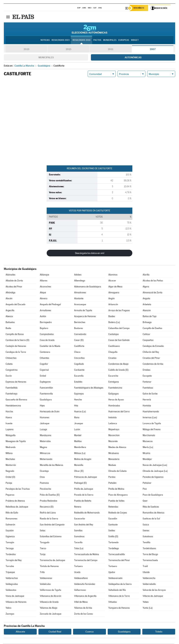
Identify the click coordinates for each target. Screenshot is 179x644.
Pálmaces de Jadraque (85, 477)
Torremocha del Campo (86, 561)
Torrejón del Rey (14, 561)
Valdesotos (11, 591)
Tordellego (114, 549)
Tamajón (10, 543)
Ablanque (44, 275)
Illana (77, 418)
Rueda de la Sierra (49, 519)
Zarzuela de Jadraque (51, 614)
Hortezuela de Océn (50, 412)
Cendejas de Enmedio (153, 347)
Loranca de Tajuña (152, 424)
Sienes (146, 531)
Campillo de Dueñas (152, 329)
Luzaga (43, 430)
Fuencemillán (46, 388)
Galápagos (114, 394)
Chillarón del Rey (151, 353)
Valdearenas (46, 579)
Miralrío (146, 454)
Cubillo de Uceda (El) (118, 370)
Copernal (44, 370)
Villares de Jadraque (153, 596)
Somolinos (79, 537)
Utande (146, 573)
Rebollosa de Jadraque (17, 507)
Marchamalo (149, 436)
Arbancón (113, 305)
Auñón (43, 317)
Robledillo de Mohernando (87, 513)
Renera (78, 507)
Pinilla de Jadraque (84, 489)
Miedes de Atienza (117, 448)
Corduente (79, 370)
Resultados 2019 (81, 40)
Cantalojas (114, 335)
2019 (26, 50)
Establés (78, 382)
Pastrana (44, 483)
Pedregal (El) (80, 483)
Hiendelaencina (13, 406)
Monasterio (114, 460)
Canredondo (80, 335)
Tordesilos (11, 555)
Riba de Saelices (151, 507)
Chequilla (113, 353)
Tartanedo (113, 543)
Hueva (9, 418)
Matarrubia (45, 442)
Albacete (20, 632)
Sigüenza (10, 537)
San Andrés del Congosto (52, 525)
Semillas (78, 531)
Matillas (78, 442)
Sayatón (10, 531)
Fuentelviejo (11, 394)
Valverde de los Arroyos (154, 591)
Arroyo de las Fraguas (119, 311)
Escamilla (79, 376)
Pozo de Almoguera (118, 495)
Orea (42, 477)
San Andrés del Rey (84, 525)
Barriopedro (46, 323)
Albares (44, 281)
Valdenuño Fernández (85, 585)
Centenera (45, 353)
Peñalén (112, 483)
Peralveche (45, 489)
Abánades (10, 275)
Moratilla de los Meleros (51, 466)
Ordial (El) (10, 477)
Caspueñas (148, 341)
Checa (77, 353)
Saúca (146, 525)
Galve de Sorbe (150, 394)
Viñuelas (113, 602)
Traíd (145, 567)
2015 (69, 50)
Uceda (77, 573)
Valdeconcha (149, 579)
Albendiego (80, 281)
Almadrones (80, 293)
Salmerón (10, 525)
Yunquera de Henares (119, 608)
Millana (9, 454)
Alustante (79, 299)
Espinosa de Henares (16, 382)
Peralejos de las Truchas (18, 489)
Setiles (112, 531)
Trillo (42, 573)
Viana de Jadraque (15, 596)
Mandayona (46, 436)
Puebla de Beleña (83, 501)
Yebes (146, 602)
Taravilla (78, 543)
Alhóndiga (10, 293)
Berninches (80, 323)
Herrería (147, 400)
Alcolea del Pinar (14, 287)
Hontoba (147, 406)
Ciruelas (112, 358)
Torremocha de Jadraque (52, 561)
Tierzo (43, 549)
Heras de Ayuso (116, 400)
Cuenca (89, 632)
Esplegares (45, 382)
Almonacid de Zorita (153, 293)
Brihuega (147, 323)
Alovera (44, 299)
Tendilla (146, 543)
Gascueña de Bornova (16, 400)
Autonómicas (133, 58)
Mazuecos (148, 442)
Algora (146, 287)
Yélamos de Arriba (83, 608)
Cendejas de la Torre (16, 353)
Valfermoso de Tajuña (51, 591)
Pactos (97, 40)
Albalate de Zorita (14, 281)
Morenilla (79, 466)
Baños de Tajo (150, 317)
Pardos (112, 477)
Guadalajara (46, 400)
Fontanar (147, 382)
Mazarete (113, 442)
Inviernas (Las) (150, 418)
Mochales (10, 460)
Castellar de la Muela (50, 347)
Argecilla (10, 311)
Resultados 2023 (61, 40)
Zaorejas (10, 614)
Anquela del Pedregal (50, 305)
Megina (43, 448)
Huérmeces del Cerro (119, 412)
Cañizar (146, 335)
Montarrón (11, 466)
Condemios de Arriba (153, 364)
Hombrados (114, 406)
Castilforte (79, 347)
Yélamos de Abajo (49, 608)
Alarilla (146, 275)
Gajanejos (79, 394)
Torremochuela (150, 561)
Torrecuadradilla (117, 555)
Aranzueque (80, 305)
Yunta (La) (148, 608)
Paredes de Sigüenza (153, 477)
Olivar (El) (79, 472)
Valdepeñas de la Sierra (120, 585)
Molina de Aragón (83, 460)
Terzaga (10, 549)
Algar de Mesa (115, 287)
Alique (43, 293)
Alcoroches (45, 287)
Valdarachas (12, 579)
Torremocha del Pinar (119, 561)
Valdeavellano (81, 579)
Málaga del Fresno (152, 430)
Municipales (46, 58)
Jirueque (78, 424)
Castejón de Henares (16, 347)
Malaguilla (11, 436)
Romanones (11, 519)
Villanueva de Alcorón (51, 596)
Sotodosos (148, 537)
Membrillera (80, 448)
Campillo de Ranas (15, 335)
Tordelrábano (149, 549)
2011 (111, 50)
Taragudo (45, 543)
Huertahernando (151, 412)
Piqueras (10, 495)
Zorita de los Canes (83, 614)
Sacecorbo (80, 519)
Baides (112, 317)
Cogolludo (79, 364)
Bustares (78, 329)
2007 (153, 50)
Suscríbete (140, 8)
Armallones (45, 311)
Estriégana (114, 382)
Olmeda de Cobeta (117, 472)
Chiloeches (11, 358)
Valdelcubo (45, 585)
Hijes (42, 406)
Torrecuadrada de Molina (87, 555)
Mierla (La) (148, 448)
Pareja (9, 483)
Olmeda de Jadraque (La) (155, 472)
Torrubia (10, 567)
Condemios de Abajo (118, 364)
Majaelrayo (114, 430)
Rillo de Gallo (12, 513)
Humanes (45, 418)
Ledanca (113, 424)
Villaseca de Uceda (49, 602)
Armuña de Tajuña (83, 311)
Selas (43, 531)
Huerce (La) (80, 412)
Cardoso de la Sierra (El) (17, 341)
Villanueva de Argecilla (85, 596)
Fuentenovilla (46, 394)
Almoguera (114, 293)
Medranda (11, 448)
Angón (112, 299)
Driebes (146, 370)
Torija (43, 555)
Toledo (159, 632)
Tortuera (78, 567)
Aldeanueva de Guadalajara (88, 287)
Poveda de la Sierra (84, 495)
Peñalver (147, 483)
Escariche (113, 376)
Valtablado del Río (117, 591)
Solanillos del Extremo (51, 537)
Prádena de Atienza (15, 501)
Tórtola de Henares (49, 567)
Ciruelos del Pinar (151, 358)
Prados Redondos (49, 501)
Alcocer (112, 281)
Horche (9, 412)
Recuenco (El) (47, 507)
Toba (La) (79, 549)
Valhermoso (80, 591)
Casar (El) (79, 341)
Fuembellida (12, 388)
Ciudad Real (55, 632)
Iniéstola (112, 418)
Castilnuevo (114, 347)
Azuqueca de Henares (85, 317)
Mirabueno (114, 454)
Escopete (147, 376)
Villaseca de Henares (16, 602)
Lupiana (10, 430)
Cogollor (44, 364)
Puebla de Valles (116, 501)
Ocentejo (44, 472)
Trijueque (10, 573)
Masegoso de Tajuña (16, 442)
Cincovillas (79, 358)
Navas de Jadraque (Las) (155, 466)
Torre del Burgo (150, 555)
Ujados (112, 573)
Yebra (8, 608)
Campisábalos (47, 335)
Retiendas (113, 507)
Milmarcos (45, 454)
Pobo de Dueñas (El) (50, 495)
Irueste (9, 424)
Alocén (9, 299)
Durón (9, 376)
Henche (78, 400)
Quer (145, 501)
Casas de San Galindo (119, 341)
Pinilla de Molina (116, 489)
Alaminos (113, 275)
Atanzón (147, 311)
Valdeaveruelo (115, 579)
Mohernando (46, 460)
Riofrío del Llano (48, 513)
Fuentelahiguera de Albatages (89, 388)
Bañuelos (10, 323)
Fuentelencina (115, 388)
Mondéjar (147, 460)
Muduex (112, 466)
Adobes (78, 275)
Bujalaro (44, 329)
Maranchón (114, 436)
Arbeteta (147, 305)
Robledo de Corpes (118, 513)
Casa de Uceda (47, 341)
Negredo (10, 472)
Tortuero (113, 567)
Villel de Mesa (81, 602)
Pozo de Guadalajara (153, 495)
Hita (76, 406)
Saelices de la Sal (151, 519)
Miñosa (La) (80, 454)
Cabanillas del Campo (119, 329)
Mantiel (78, 436)
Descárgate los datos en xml (90, 254)
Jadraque (45, 424)
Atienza (9, 317)
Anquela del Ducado (15, 305)
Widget (135, 40)
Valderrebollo (149, 585)
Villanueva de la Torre (119, 596)
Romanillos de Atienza (153, 513)
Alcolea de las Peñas (153, 281)
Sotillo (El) (113, 537)
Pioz (145, 489)
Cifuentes (44, 358)
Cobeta (9, 364)
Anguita (146, 299)
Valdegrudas (12, 585)
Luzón (77, 430)
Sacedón (113, 519)
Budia (8, 329)
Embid (43, 376)
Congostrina (12, 370)
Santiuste (113, 525)
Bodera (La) (114, 323)
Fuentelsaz (148, 388)
